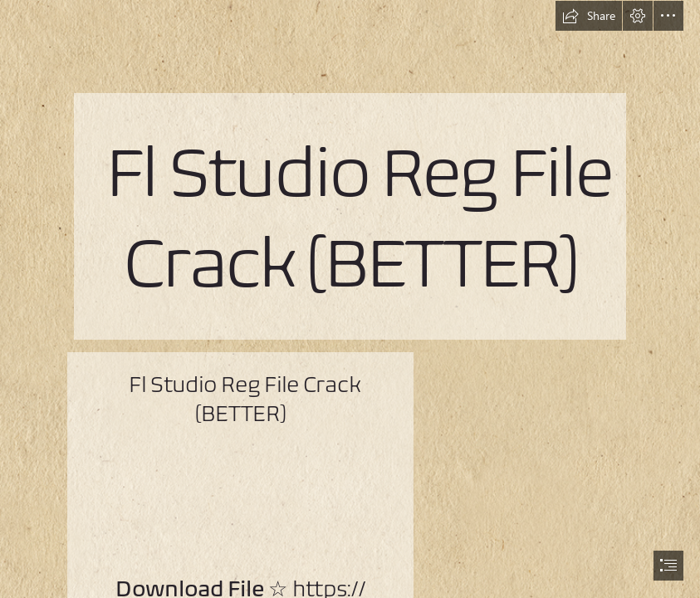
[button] (589, 16)
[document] (350, 299)
